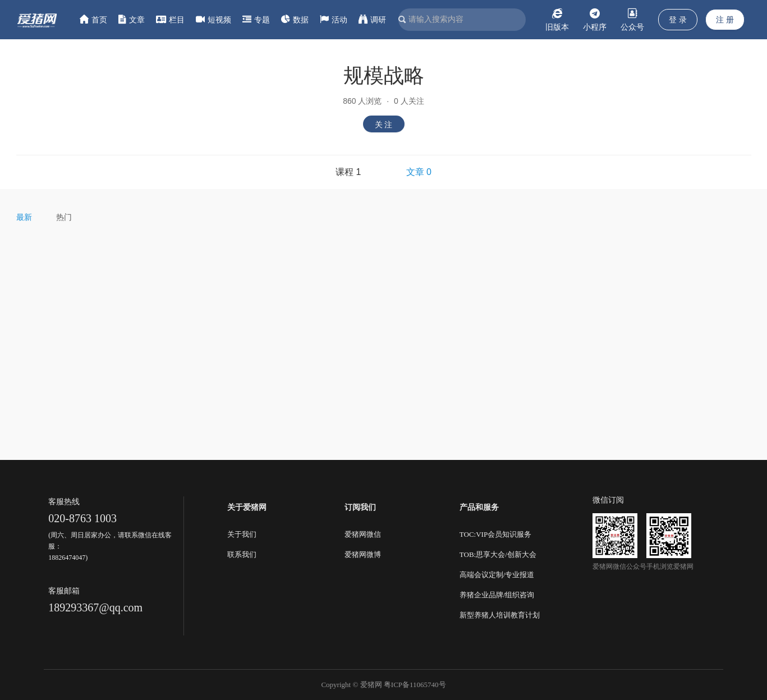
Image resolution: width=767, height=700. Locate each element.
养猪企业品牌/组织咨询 (497, 595)
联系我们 (242, 554)
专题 (256, 19)
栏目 (170, 19)
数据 (295, 19)
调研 (372, 19)
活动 (334, 19)
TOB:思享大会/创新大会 (498, 554)
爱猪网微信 (363, 534)
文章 (132, 19)
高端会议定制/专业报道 (497, 575)
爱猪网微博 (363, 554)
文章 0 (419, 172)
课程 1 (348, 172)
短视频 (213, 19)
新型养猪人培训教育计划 (500, 615)
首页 (93, 19)
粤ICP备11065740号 (415, 685)
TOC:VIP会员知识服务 (495, 534)
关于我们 (242, 534)
